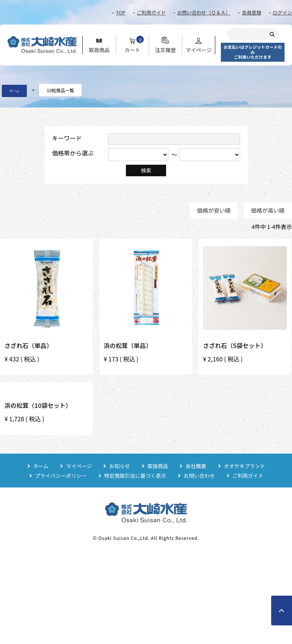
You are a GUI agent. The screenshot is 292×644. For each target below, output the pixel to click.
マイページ (79, 466)
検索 (146, 170)
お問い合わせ (200, 476)
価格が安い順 (214, 210)
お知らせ (120, 466)
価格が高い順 (268, 210)
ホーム (14, 91)
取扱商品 (158, 466)
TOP (120, 12)
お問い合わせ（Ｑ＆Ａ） (204, 12)
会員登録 (251, 12)
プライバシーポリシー (60, 476)
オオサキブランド (245, 466)
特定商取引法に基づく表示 (135, 476)
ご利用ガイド (151, 12)
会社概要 (196, 466)
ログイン (282, 12)
